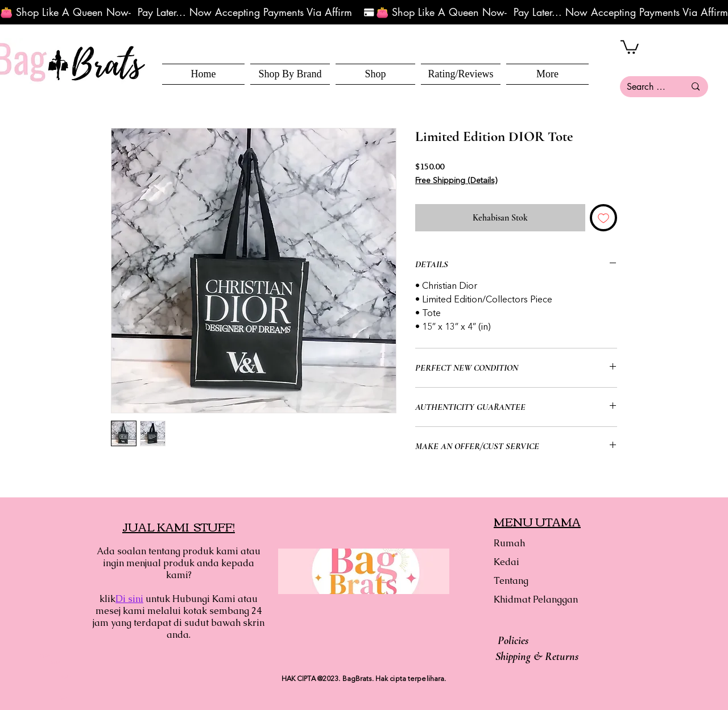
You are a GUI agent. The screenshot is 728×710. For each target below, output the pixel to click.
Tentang (511, 581)
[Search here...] (647, 87)
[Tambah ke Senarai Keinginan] (603, 218)
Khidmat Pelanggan (534, 599)
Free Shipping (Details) (456, 181)
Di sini (129, 599)
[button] (375, 74)
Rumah (509, 543)
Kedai (506, 562)
